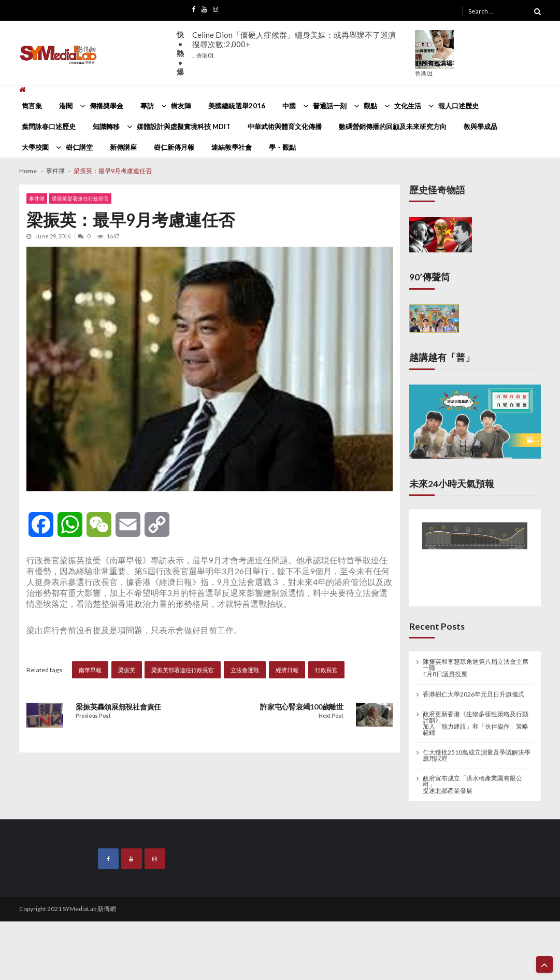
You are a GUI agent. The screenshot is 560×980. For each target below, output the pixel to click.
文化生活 (408, 106)
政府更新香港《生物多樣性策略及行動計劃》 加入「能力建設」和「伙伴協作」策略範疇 (476, 723)
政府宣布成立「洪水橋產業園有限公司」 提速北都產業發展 (472, 785)
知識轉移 (106, 126)
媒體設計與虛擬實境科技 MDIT (184, 126)
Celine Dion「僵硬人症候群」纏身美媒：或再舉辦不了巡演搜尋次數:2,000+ (294, 44)
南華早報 (90, 670)
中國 (289, 106)
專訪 (147, 106)
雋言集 (32, 106)
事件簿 (37, 198)
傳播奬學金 (106, 106)
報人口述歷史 (458, 106)
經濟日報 (287, 670)
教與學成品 (480, 126)
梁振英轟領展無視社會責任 (118, 707)
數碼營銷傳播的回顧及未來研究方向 (393, 126)
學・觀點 (282, 147)
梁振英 (127, 670)
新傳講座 (123, 147)
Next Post (331, 716)
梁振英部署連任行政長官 (80, 198)
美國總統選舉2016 (237, 106)
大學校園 (35, 147)
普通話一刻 (330, 106)
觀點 (370, 106)
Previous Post (93, 716)
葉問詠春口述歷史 (49, 126)
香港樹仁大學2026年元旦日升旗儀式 (473, 694)
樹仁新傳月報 (174, 147)
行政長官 (326, 670)
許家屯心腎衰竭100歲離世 (301, 707)
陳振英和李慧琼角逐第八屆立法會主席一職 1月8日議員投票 (476, 668)
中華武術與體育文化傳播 (285, 126)
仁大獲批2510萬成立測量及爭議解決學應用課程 (477, 756)
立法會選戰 (245, 670)
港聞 (66, 106)
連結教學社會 (232, 147)
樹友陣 (181, 106)
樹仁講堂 (79, 147)
